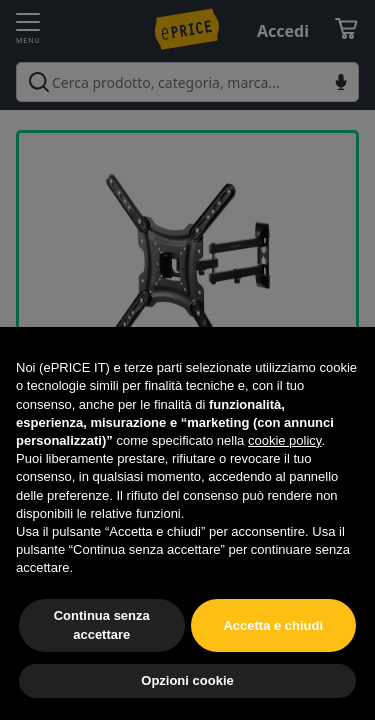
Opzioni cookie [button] (187, 680)
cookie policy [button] (284, 440)
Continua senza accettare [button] (102, 624)
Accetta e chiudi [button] (273, 625)
